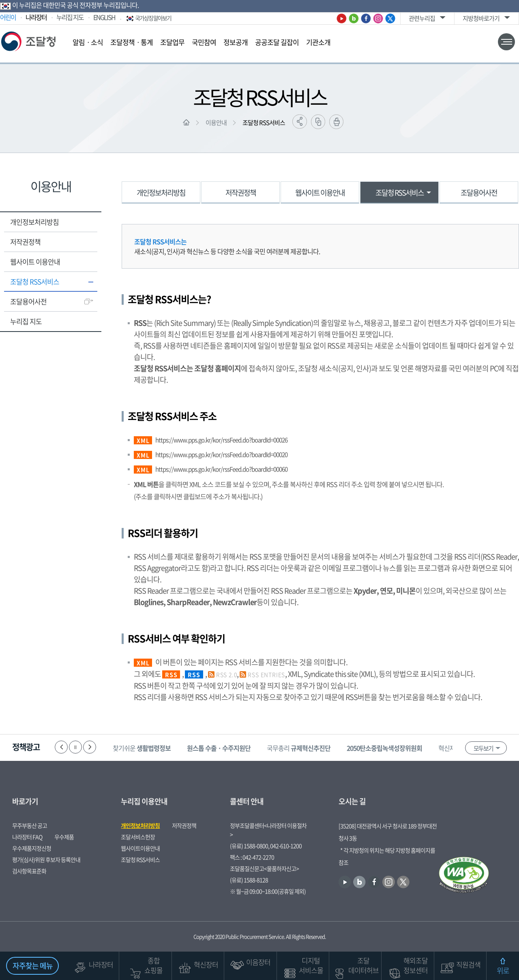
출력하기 (336, 122)
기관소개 (318, 42)
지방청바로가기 (481, 18)
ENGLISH (104, 17)
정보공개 (236, 42)
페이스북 (366, 18)
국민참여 (204, 42)
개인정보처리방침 (34, 222)
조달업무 (172, 42)
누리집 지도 (70, 17)
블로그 (354, 18)
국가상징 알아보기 (148, 18)
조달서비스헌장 (138, 837)
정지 (75, 747)
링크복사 (318, 122)
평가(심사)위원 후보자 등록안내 (46, 859)
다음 (90, 747)
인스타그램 (378, 18)
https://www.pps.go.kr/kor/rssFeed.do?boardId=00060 (221, 469)
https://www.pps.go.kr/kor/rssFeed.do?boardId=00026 (221, 440)
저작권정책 (25, 242)
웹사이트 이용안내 (35, 262)
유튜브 (342, 18)
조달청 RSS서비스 (264, 123)
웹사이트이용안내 (140, 848)
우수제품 (64, 837)
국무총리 (299, 748)
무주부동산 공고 (30, 825)
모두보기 (483, 748)
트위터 (390, 18)
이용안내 (216, 123)
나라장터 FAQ (27, 837)
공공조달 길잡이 (277, 42)
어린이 (8, 17)
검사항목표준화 (29, 871)
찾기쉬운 (143, 748)
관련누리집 (422, 18)
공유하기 (300, 122)
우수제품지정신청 (32, 848)
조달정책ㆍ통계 (132, 42)
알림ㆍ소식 (88, 42)
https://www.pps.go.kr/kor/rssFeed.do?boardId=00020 (221, 454)
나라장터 (36, 17)
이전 (61, 747)
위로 (503, 970)
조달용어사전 (28, 301)
